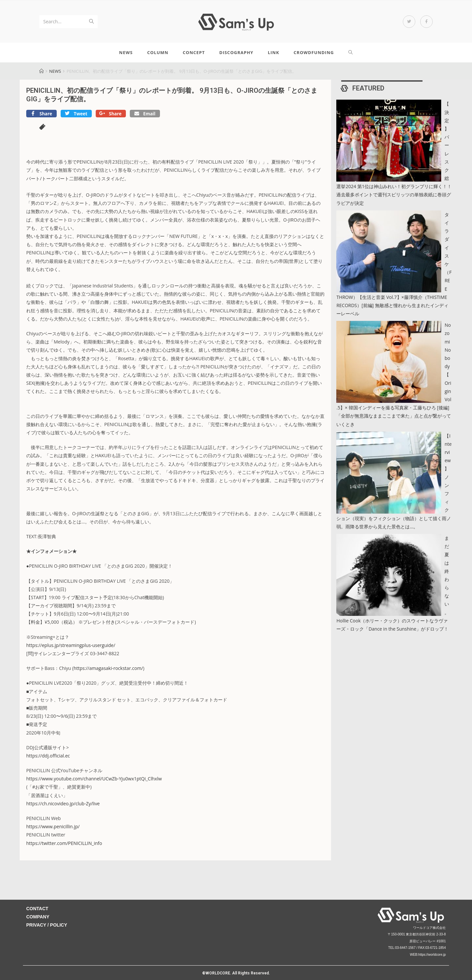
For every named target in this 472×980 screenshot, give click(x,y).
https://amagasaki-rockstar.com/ (108, 668)
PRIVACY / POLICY (47, 925)
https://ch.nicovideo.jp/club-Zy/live (63, 804)
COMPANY (38, 917)
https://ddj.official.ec (48, 756)
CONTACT (37, 909)
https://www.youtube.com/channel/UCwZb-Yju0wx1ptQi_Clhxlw (94, 779)
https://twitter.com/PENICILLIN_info (64, 843)
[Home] (41, 71)
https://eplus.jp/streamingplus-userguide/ (71, 645)
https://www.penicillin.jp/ (53, 826)
